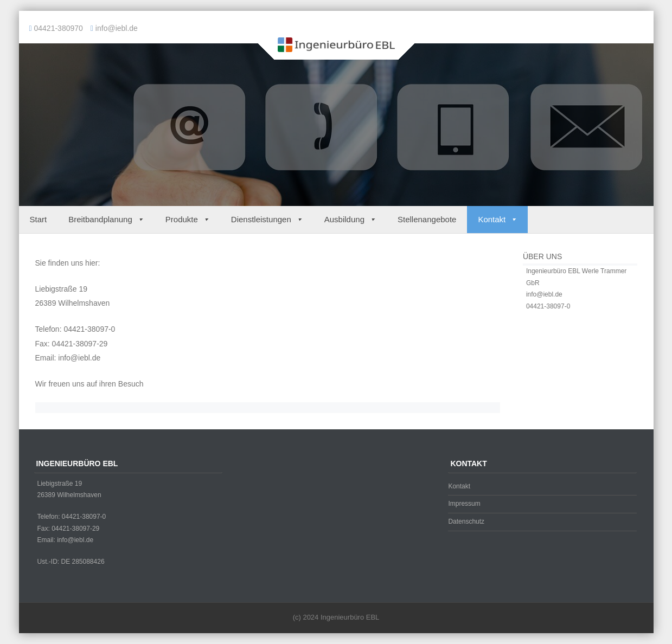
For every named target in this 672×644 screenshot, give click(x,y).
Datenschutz (466, 521)
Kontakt (497, 219)
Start (39, 219)
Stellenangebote (427, 219)
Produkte (187, 219)
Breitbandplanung (106, 219)
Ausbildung (350, 219)
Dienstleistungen (267, 219)
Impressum (464, 504)
